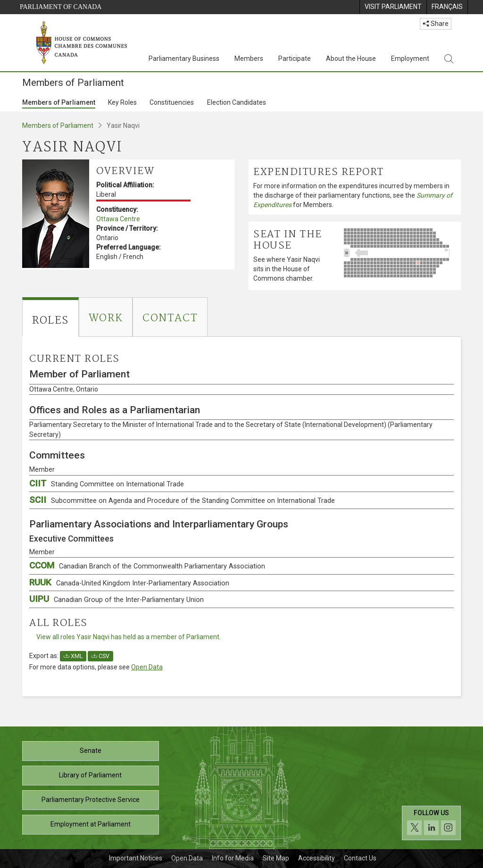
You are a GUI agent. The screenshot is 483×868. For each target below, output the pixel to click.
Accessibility (316, 858)
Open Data (147, 667)
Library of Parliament (90, 775)
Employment (410, 58)
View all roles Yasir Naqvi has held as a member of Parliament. (129, 637)
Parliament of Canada (61, 7)
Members (249, 58)
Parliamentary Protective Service (91, 800)
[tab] (50, 317)
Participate (295, 58)
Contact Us (360, 858)
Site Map (276, 858)
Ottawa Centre (118, 219)
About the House (351, 58)
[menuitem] (393, 7)
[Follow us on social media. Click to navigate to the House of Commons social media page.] (431, 823)
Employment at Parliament (91, 824)
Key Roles (122, 102)
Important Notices (136, 858)
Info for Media (233, 858)
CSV (100, 656)
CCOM (147, 565)
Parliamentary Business (184, 58)
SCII (182, 500)
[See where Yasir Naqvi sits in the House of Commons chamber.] (400, 253)
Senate (91, 751)
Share (436, 24)
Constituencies (172, 102)
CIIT (107, 483)
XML (73, 656)
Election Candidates (237, 102)
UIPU (117, 599)
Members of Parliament (59, 102)
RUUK (129, 582)
